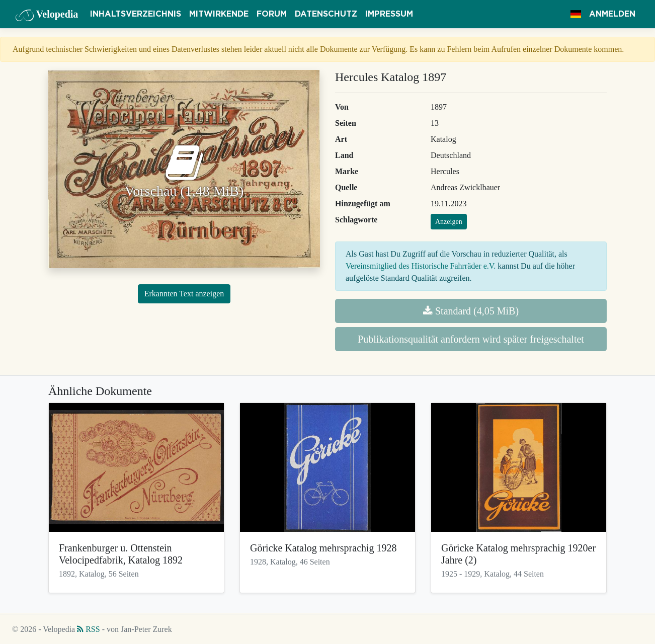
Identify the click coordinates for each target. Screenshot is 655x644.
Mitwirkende (219, 14)
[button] (576, 14)
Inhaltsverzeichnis (136, 14)
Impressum (389, 14)
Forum (272, 14)
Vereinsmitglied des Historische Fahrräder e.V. (421, 266)
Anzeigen (449, 222)
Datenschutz (326, 14)
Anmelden (612, 14)
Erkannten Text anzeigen (184, 294)
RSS (88, 629)
